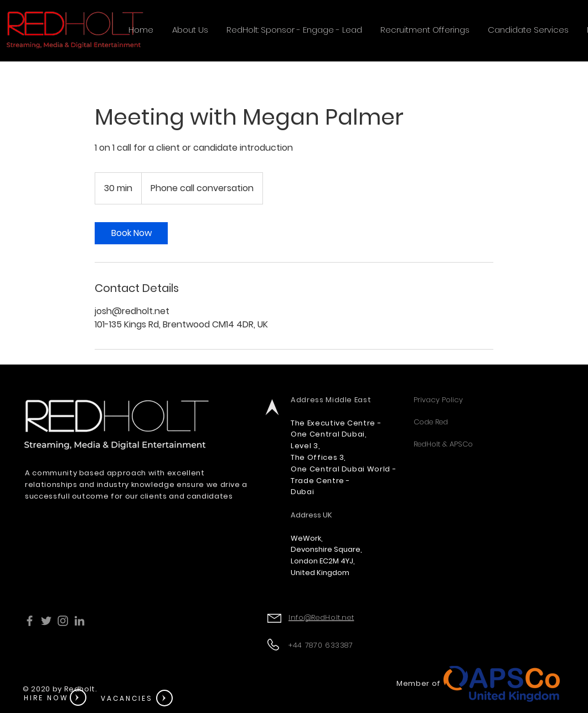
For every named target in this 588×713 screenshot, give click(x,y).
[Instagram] (63, 621)
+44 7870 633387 (322, 645)
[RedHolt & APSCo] (487, 444)
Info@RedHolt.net (321, 617)
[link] (131, 233)
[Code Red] (487, 422)
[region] (58, 699)
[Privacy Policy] (487, 400)
